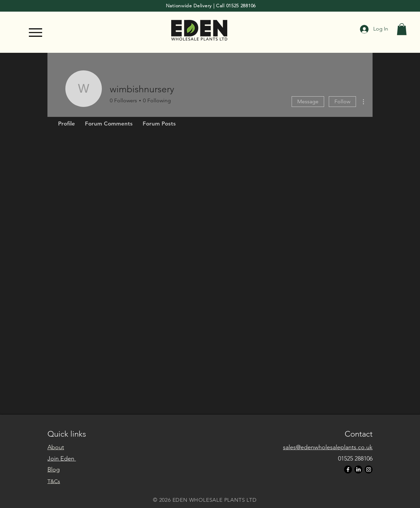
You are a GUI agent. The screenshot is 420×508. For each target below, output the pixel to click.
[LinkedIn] (358, 469)
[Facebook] (348, 469)
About (56, 447)
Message (308, 101)
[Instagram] (369, 469)
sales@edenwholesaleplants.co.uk (328, 447)
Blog (54, 469)
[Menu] (35, 33)
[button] (402, 29)
